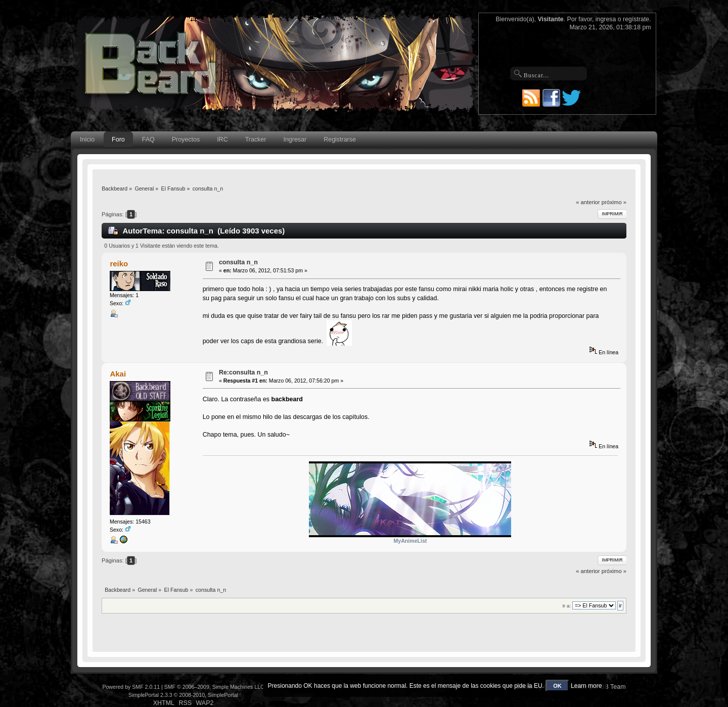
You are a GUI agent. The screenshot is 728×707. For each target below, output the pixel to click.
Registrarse (340, 139)
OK (557, 686)
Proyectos (186, 139)
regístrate (636, 19)
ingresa (606, 19)
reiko (119, 264)
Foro (118, 139)
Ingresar (295, 139)
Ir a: (566, 606)
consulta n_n (238, 262)
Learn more (586, 686)
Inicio (87, 139)
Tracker (256, 139)
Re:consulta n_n (243, 372)
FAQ (148, 139)
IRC (222, 139)
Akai (118, 374)
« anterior (588, 202)
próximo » (614, 202)
